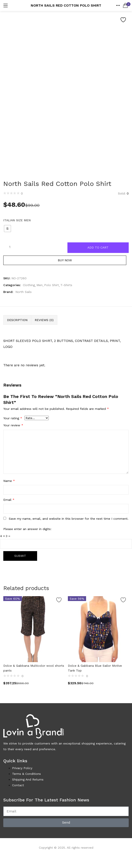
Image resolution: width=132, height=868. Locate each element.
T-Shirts (66, 285)
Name (9, 481)
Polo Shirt (52, 285)
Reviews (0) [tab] (44, 320)
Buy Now (66, 260)
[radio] (7, 229)
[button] (125, 5)
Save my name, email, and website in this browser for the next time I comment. (69, 519)
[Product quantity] (10, 247)
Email (9, 500)
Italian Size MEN (17, 220)
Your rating (13, 418)
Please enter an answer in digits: (27, 529)
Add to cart (98, 248)
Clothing (29, 285)
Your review (13, 425)
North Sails (24, 292)
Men (40, 285)
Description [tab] (17, 320)
